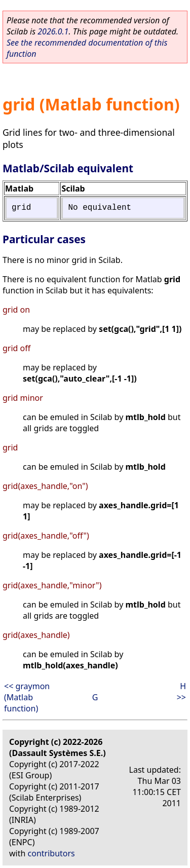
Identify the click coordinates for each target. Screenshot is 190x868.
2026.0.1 (53, 31)
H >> (181, 692)
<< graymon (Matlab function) (27, 697)
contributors (51, 853)
